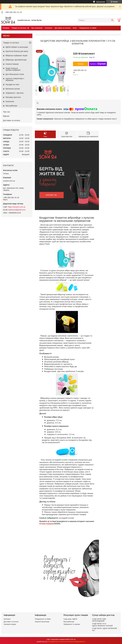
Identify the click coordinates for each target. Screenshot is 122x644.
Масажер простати (13, 97)
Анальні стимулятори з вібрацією (15, 79)
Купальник (10, 101)
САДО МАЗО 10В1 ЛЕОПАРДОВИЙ (99, 620)
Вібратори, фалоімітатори (16, 60)
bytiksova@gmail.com (17, 210)
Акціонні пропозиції (42, 622)
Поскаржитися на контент (57, 642)
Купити (81, 64)
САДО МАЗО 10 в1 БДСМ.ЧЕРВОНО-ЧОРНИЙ (102, 625)
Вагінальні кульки (13, 89)
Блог (75, 28)
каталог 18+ (52, 195)
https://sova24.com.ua (17, 207)
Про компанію (37, 28)
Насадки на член (12, 84)
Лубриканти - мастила (15, 93)
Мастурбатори (11, 106)
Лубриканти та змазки (72, 624)
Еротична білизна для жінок (17, 51)
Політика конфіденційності (76, 642)
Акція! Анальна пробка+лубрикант (13, 69)
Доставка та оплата (63, 28)
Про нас (7, 112)
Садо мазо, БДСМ (70, 619)
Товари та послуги (19, 28)
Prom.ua (73, 639)
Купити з (98, 64)
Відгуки (6, 116)
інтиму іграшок (46, 524)
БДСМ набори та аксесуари (17, 47)
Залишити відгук (10, 624)
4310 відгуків (101, 2)
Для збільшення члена (15, 74)
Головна (6, 28)
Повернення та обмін (88, 28)
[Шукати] (112, 20)
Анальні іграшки (12, 64)
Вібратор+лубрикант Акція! (16, 56)
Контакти (49, 28)
